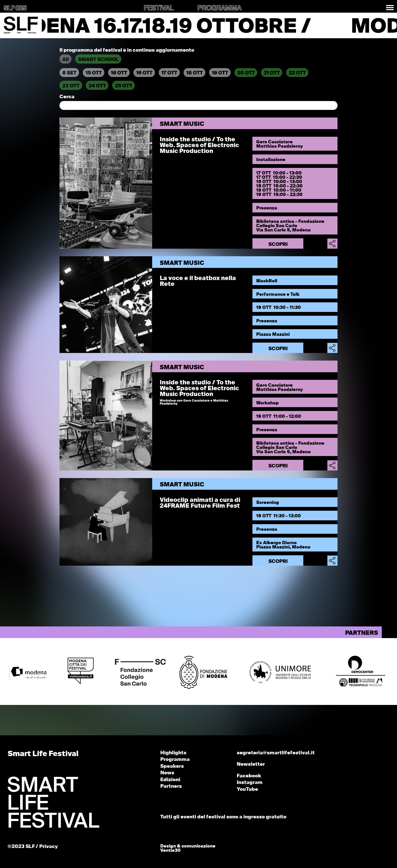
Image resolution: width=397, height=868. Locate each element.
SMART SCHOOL (98, 60)
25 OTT (124, 86)
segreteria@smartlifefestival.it (276, 753)
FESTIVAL (159, 8)
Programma (175, 759)
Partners (171, 786)
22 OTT (297, 73)
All (66, 60)
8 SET (69, 73)
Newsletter (251, 764)
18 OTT (195, 73)
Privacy (48, 847)
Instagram (250, 783)
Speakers (172, 766)
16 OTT (119, 73)
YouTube (247, 789)
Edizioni (170, 780)
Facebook (249, 776)
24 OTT (97, 86)
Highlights (173, 753)
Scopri (278, 244)
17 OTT (169, 73)
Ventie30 (170, 851)
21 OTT (272, 73)
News (167, 773)
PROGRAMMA (219, 8)
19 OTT (220, 73)
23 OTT (71, 86)
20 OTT (246, 73)
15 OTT (94, 73)
